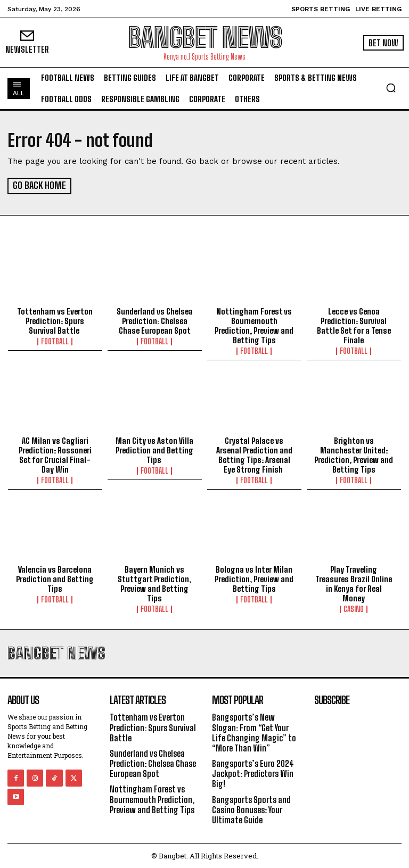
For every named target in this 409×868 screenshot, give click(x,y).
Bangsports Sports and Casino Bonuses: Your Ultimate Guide (251, 809)
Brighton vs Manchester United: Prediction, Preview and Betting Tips (354, 454)
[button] (391, 88)
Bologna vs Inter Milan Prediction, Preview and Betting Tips (254, 578)
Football (55, 341)
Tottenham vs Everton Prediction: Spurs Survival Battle (55, 320)
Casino (354, 609)
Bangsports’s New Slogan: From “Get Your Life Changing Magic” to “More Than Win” (254, 732)
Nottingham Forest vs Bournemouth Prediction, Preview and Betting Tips (254, 325)
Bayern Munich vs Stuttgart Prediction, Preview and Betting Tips (154, 583)
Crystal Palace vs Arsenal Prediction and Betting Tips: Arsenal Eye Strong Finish (254, 454)
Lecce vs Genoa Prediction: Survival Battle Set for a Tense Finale (354, 325)
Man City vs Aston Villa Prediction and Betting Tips (154, 449)
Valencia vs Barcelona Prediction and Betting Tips (55, 578)
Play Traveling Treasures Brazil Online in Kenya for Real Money (354, 583)
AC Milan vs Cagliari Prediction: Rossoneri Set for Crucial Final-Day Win (55, 454)
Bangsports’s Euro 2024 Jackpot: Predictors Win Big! (253, 773)
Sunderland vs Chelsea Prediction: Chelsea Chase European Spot (155, 320)
